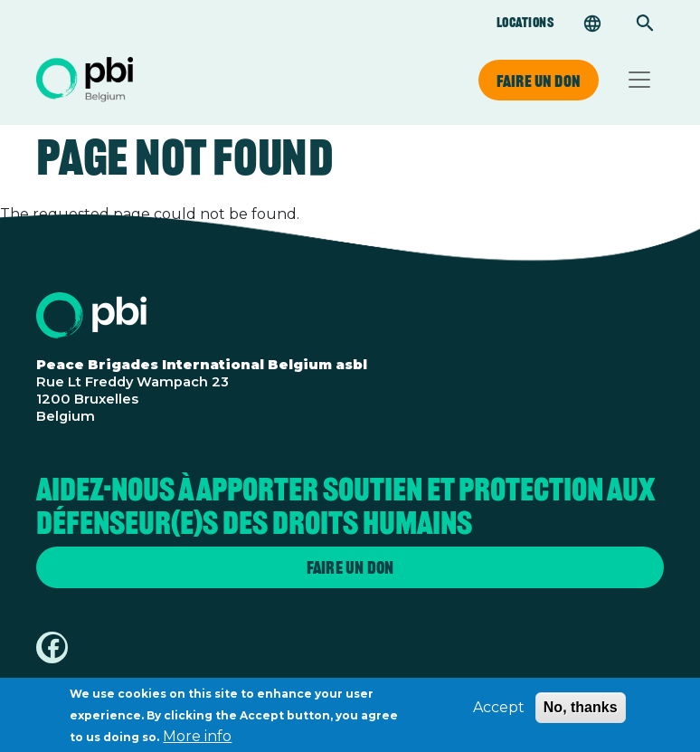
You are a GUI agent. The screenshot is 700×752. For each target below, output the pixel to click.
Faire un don (539, 81)
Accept (499, 713)
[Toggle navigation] (639, 80)
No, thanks (581, 713)
